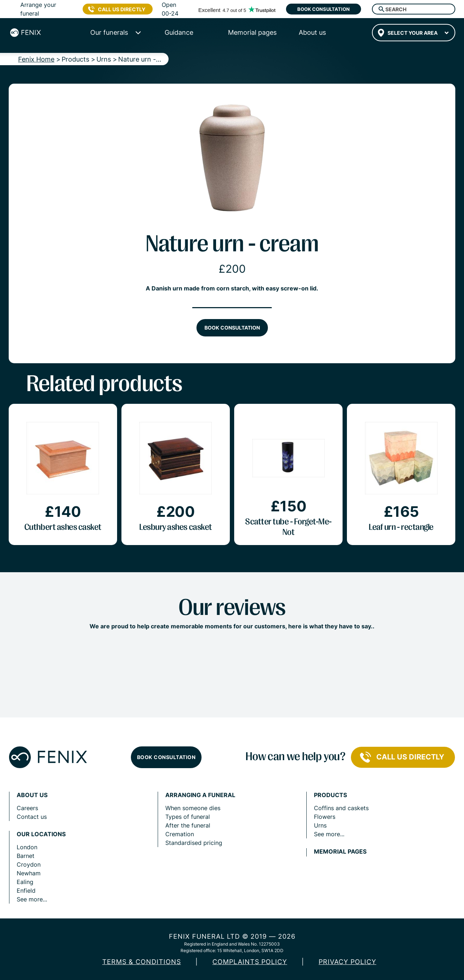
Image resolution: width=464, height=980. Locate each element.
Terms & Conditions (142, 962)
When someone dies (193, 808)
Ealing (25, 882)
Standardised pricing (194, 843)
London (27, 847)
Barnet (26, 856)
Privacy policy (347, 962)
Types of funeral (188, 817)
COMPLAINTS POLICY (250, 962)
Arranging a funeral (200, 795)
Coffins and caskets (341, 808)
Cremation (180, 834)
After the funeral (188, 825)
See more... (32, 899)
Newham (29, 873)
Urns (320, 825)
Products (330, 795)
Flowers (325, 817)
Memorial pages (340, 852)
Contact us (32, 817)
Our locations (41, 834)
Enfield (26, 891)
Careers (27, 808)
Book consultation (324, 9)
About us (32, 795)
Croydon (29, 864)
